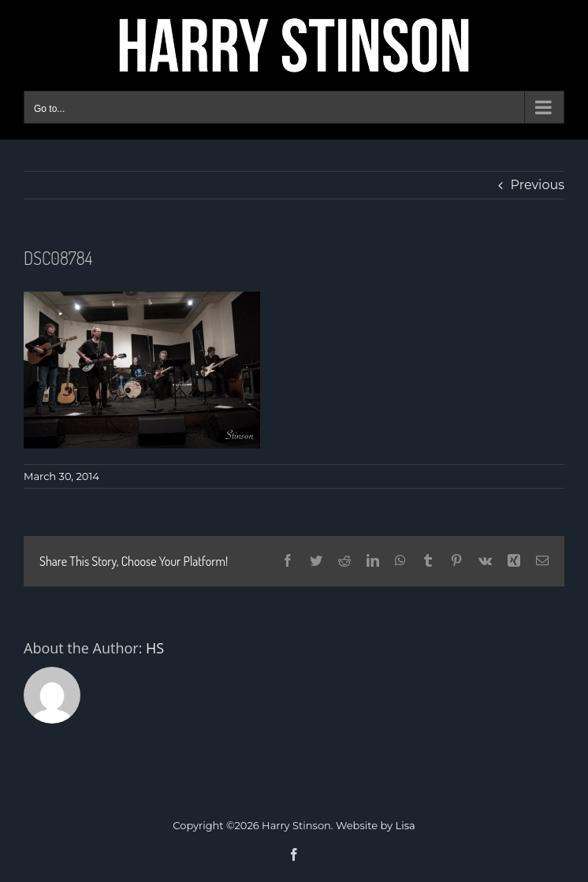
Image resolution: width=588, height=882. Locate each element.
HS (155, 648)
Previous (538, 185)
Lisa (406, 825)
